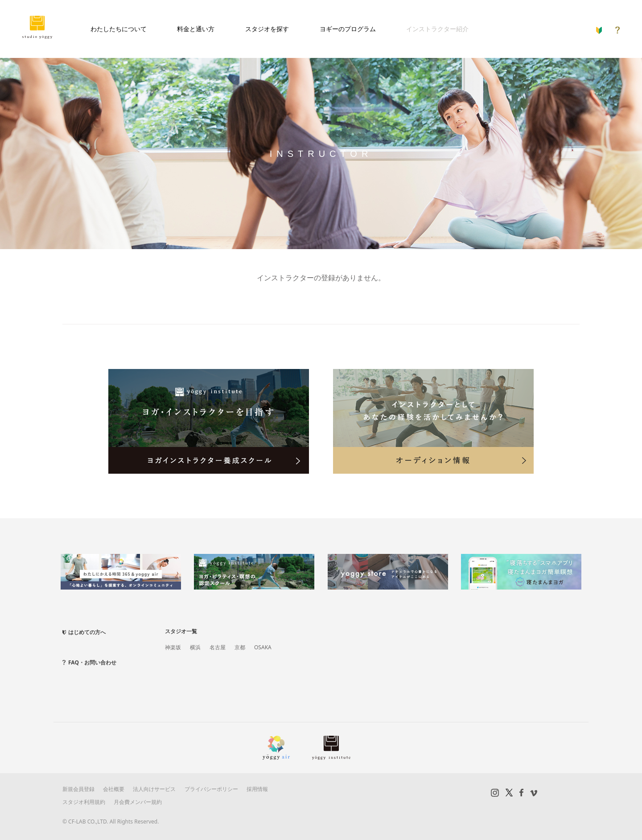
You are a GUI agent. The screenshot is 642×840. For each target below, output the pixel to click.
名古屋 (218, 647)
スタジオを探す (267, 29)
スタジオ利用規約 (84, 802)
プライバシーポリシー (211, 789)
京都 (240, 647)
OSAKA (263, 647)
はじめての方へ (87, 632)
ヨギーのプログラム (348, 29)
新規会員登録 (78, 789)
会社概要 (114, 789)
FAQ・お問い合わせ (92, 662)
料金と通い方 (196, 29)
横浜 (195, 647)
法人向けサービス (154, 789)
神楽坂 (173, 647)
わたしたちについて (119, 29)
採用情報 (257, 789)
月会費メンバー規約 (138, 802)
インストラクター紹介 (437, 29)
